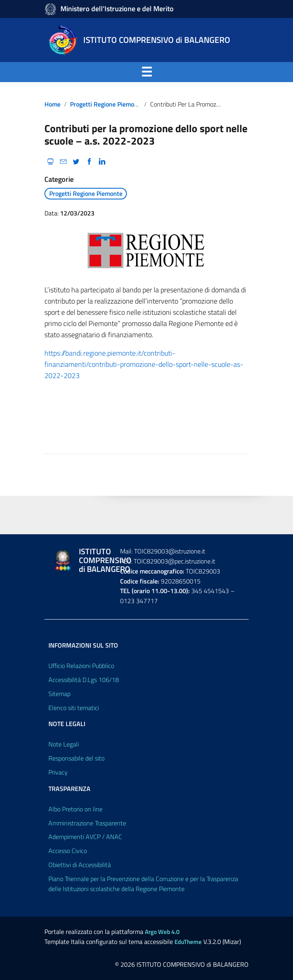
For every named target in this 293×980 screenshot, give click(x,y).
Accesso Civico (68, 851)
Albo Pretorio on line (75, 809)
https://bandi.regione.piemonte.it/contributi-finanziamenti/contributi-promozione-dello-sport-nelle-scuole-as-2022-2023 (144, 364)
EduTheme (188, 942)
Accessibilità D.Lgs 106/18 (84, 680)
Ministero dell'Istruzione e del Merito (117, 9)
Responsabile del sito (76, 758)
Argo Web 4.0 (162, 932)
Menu (54, 72)
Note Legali (64, 744)
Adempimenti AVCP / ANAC (85, 837)
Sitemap (59, 694)
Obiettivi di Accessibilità (80, 865)
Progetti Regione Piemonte (107, 104)
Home (52, 104)
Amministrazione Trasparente (87, 823)
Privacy (58, 772)
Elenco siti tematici (74, 708)
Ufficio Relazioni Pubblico (81, 666)
